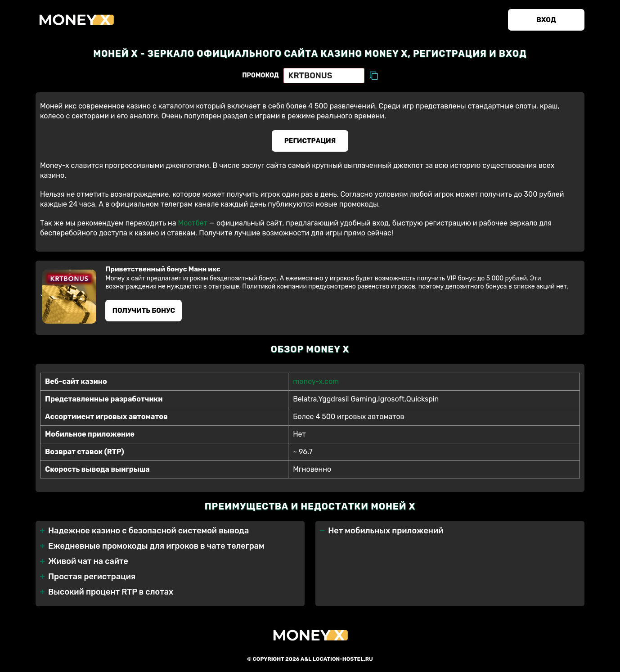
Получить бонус (144, 311)
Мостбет (192, 223)
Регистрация (310, 141)
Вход (546, 20)
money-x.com (316, 381)
